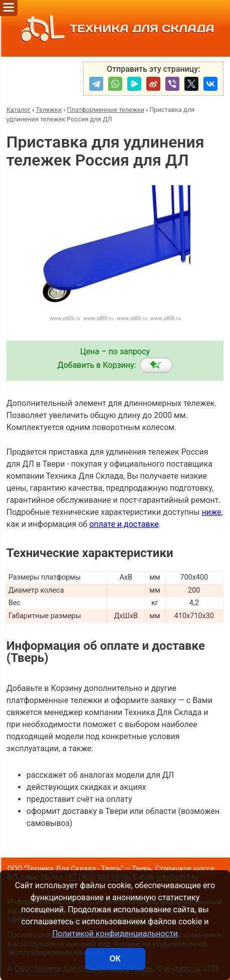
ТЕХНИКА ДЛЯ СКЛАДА (115, 28)
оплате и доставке (124, 524)
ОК (115, 959)
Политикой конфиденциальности (115, 934)
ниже (211, 512)
